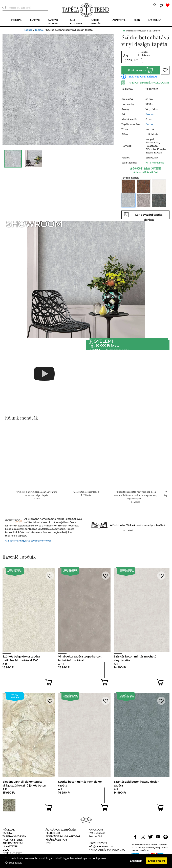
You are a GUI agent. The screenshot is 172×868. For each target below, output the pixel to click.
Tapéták (39, 30)
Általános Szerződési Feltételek (61, 831)
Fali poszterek (13, 840)
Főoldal (28, 30)
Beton (149, 124)
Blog (6, 850)
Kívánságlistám (56, 840)
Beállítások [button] (14, 863)
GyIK (48, 843)
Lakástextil (10, 846)
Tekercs (146, 55)
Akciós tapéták (13, 843)
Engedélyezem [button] (157, 861)
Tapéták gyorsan (14, 836)
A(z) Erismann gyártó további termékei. (28, 541)
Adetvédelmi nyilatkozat (63, 836)
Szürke (149, 114)
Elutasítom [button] (136, 861)
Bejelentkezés (12, 853)
